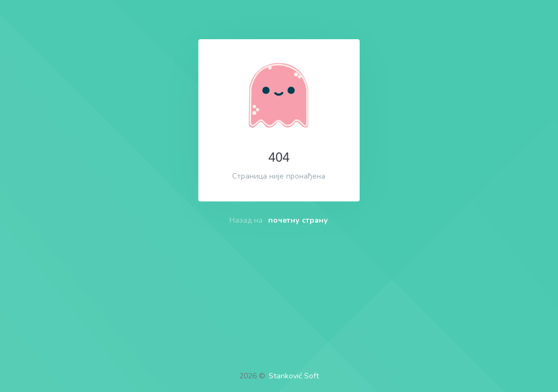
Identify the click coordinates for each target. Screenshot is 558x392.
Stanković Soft (294, 376)
